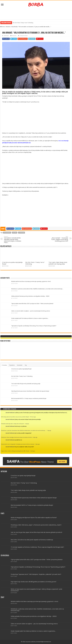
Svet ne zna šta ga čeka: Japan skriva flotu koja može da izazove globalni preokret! (37, 532)
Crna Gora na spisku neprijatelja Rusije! (21, 369)
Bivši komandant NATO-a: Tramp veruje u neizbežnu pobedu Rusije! (29, 398)
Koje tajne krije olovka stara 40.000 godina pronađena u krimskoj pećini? (34, 582)
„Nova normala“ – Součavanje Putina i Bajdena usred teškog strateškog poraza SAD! (59, 239)
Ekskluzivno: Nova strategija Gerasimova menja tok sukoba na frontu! (17, 437)
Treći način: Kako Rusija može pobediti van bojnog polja (58, 263)
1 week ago (32, 451)
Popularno (12, 365)
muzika (15, 233)
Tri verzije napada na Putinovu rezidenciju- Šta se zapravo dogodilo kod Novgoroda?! (37, 547)
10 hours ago (33, 417)
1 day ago (27, 424)
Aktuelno (8, 27)
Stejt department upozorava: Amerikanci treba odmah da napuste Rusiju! (30, 391)
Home (3, 27)
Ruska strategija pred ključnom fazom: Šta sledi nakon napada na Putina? (34, 518)
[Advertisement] (36, 13)
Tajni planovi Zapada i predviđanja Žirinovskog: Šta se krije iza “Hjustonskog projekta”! (34, 326)
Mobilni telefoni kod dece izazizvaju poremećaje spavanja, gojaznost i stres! (31, 281)
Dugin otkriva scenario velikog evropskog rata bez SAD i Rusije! (15, 451)
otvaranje (22, 233)
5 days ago (37, 444)
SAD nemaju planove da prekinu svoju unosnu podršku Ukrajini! (15, 417)
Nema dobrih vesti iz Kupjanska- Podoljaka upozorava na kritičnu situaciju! (18, 444)
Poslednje (4, 365)
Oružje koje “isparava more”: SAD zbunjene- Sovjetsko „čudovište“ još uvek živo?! (36, 574)
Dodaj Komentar (24, 36)
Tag (26, 365)
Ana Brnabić (7, 233)
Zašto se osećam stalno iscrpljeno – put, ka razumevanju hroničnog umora (31, 311)
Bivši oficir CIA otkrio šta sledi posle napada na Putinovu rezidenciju (32, 540)
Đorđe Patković (10, 413)
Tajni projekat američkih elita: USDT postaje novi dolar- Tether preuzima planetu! (32, 304)
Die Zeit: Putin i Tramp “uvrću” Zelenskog (23, 23)
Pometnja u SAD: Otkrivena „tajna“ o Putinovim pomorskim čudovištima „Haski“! (36, 525)
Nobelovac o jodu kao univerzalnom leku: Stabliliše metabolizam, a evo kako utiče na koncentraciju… (37, 289)
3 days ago (35, 437)
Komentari (20, 365)
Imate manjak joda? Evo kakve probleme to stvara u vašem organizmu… (30, 318)
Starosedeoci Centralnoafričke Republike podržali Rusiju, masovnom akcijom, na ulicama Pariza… (13, 240)
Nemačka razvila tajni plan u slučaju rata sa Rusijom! (13, 424)
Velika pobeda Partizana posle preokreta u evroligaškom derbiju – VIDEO (30, 296)
